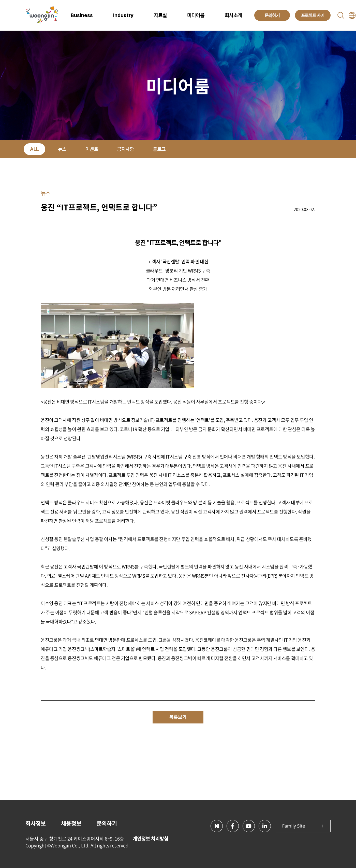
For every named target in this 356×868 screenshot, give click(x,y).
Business (82, 15)
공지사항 (125, 149)
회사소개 (233, 15)
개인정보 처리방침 (151, 838)
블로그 (159, 149)
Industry (123, 15)
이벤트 (92, 149)
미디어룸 (196, 15)
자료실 (160, 15)
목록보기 (178, 717)
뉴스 (62, 149)
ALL (34, 149)
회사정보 (36, 823)
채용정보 (71, 823)
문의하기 (107, 823)
